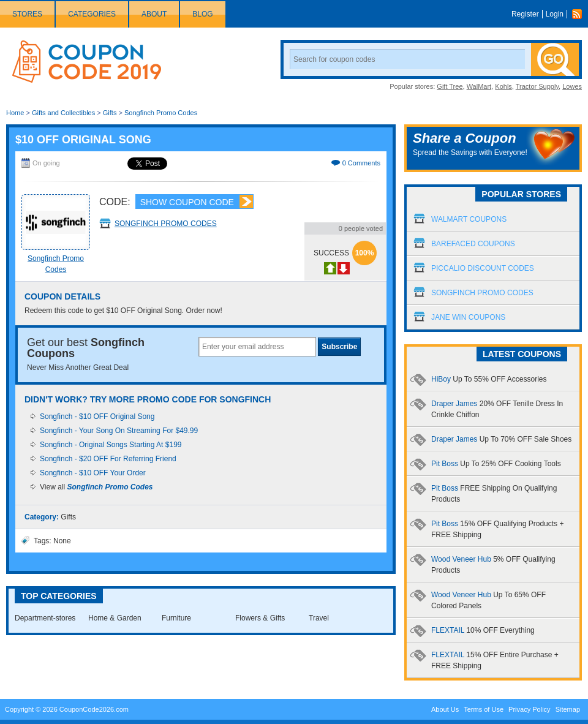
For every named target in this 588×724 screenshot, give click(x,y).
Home (15, 113)
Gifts (110, 113)
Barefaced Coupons (473, 244)
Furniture (176, 618)
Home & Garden (115, 618)
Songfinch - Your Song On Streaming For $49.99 (119, 431)
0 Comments (361, 163)
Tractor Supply (537, 86)
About (154, 14)
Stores (27, 14)
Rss (580, 14)
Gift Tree (450, 86)
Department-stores (45, 618)
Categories (92, 14)
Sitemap (568, 709)
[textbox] (257, 347)
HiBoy (489, 379)
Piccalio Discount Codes (483, 268)
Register (525, 14)
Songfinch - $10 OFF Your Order (93, 473)
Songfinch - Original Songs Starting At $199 (111, 445)
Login (555, 14)
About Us (445, 709)
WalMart (479, 86)
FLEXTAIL (483, 630)
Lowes (572, 86)
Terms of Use (484, 709)
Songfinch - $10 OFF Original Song (97, 417)
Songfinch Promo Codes (161, 113)
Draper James (501, 439)
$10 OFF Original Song (83, 140)
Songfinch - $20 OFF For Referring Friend (108, 459)
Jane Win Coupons (468, 317)
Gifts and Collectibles (63, 113)
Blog (202, 14)
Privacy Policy (529, 709)
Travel (319, 618)
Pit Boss (496, 464)
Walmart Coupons (469, 219)
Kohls (503, 86)
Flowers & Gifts (260, 618)
